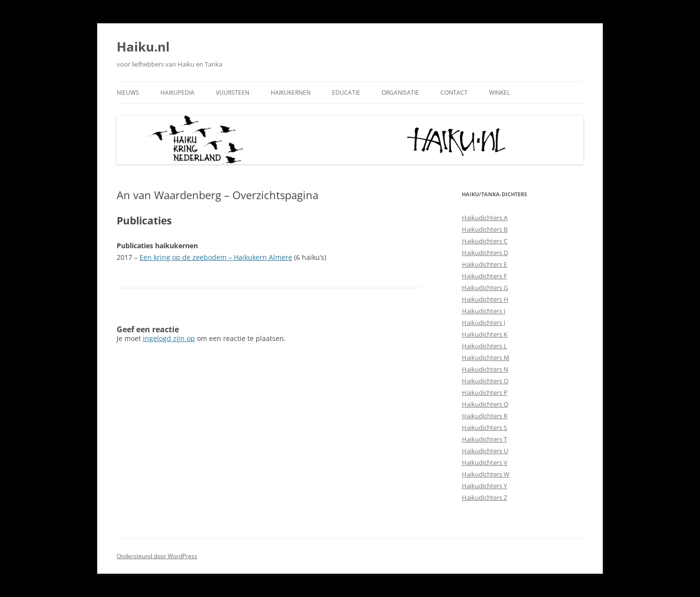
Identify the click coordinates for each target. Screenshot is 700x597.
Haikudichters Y (484, 486)
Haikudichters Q (485, 404)
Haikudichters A (485, 218)
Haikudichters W (486, 474)
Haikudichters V (485, 462)
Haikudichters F (484, 276)
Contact (454, 93)
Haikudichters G (485, 288)
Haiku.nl (143, 47)
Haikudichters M (486, 358)
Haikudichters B (485, 229)
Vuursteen (233, 93)
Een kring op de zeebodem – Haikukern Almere (216, 257)
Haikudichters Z (484, 497)
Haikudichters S (484, 427)
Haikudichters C (485, 241)
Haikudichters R (485, 416)
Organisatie (400, 93)
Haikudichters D (485, 253)
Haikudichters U (485, 451)
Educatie (346, 93)
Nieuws (128, 93)
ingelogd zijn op (169, 338)
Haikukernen (291, 93)
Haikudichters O (485, 381)
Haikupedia (177, 93)
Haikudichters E (484, 264)
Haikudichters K (485, 334)
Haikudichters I (484, 311)
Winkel (499, 93)
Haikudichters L (484, 346)
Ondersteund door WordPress (157, 556)
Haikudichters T (484, 439)
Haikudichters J (483, 323)
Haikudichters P (485, 392)
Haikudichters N (485, 369)
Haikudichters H (485, 299)
